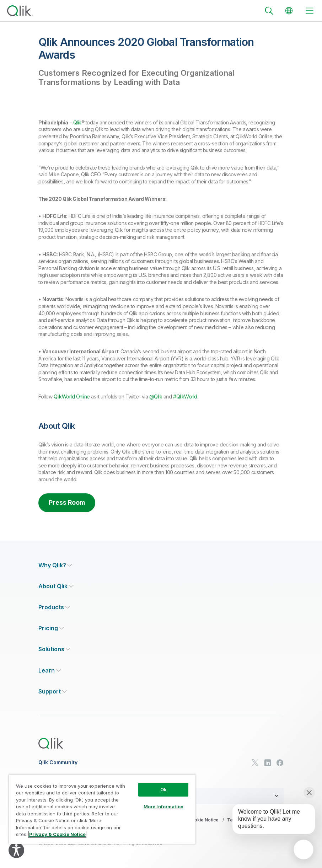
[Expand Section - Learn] (50, 671)
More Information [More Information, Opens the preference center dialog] (163, 807)
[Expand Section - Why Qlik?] (55, 566)
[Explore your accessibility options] (16, 850)
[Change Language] (289, 11)
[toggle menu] (310, 11)
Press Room (68, 503)
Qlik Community (58, 763)
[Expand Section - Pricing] (51, 629)
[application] (304, 850)
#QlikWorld (185, 397)
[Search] (269, 11)
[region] (102, 809)
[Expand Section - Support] (53, 692)
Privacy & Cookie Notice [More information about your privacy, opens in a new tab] (57, 834)
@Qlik (156, 397)
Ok (163, 789)
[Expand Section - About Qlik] (56, 587)
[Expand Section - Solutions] (54, 650)
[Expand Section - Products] (54, 608)
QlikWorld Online (72, 397)
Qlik (77, 122)
